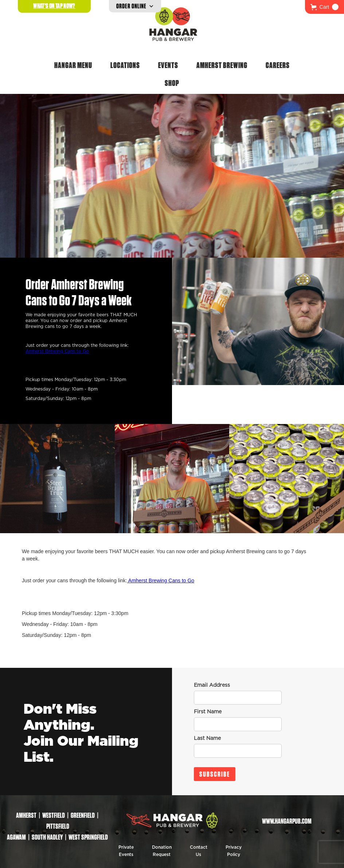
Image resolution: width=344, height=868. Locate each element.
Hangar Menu (73, 65)
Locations (125, 65)
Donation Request (162, 851)
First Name (208, 712)
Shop (172, 83)
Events (168, 65)
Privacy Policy (234, 851)
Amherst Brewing (222, 65)
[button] (325, 7)
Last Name (207, 738)
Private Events (126, 851)
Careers (278, 65)
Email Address (212, 685)
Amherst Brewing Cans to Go (57, 351)
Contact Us (199, 851)
